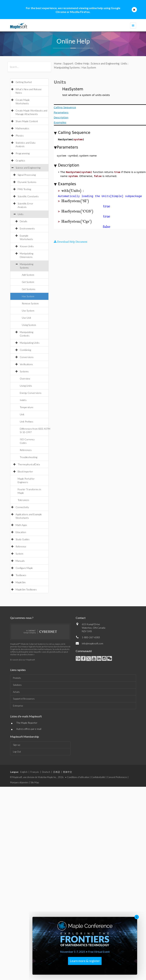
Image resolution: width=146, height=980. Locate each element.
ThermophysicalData (29, 464)
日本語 (57, 772)
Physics (20, 135)
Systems (24, 371)
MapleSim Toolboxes (26, 589)
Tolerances (23, 500)
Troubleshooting (29, 457)
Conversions (27, 357)
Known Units (27, 246)
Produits (17, 678)
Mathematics (22, 128)
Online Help (82, 63)
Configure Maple (24, 568)
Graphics (20, 160)
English (24, 772)
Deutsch (46, 772)
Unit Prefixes (26, 422)
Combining (25, 350)
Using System (29, 325)
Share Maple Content (27, 121)
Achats (16, 692)
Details (24, 221)
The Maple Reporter (27, 723)
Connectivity (22, 507)
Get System (28, 282)
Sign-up (17, 745)
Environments (27, 228)
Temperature (27, 407)
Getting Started (24, 82)
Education (21, 532)
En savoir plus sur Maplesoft (23, 660)
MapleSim (21, 582)
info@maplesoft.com (92, 643)
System (19, 554)
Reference (21, 546)
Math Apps (21, 525)
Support (68, 63)
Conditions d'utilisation (78, 777)
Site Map (35, 782)
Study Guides (23, 539)
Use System (28, 311)
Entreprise (18, 706)
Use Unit (26, 318)
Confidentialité (98, 777)
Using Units (26, 386)
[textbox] (73, 191)
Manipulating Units (30, 343)
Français (35, 772)
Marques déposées (19, 782)
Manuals (20, 561)
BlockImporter (25, 471)
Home (58, 63)
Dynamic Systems (27, 182)
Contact (81, 618)
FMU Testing (24, 189)
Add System (28, 275)
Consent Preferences (117, 777)
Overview (25, 379)
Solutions (17, 685)
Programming (23, 153)
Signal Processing (27, 175)
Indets (23, 400)
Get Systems (29, 289)
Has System (28, 296)
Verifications (26, 364)
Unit (22, 414)
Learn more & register (85, 961)
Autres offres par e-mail (29, 729)
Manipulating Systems (67, 67)
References (26, 450)
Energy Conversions (31, 393)
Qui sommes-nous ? (22, 618)
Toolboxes (21, 575)
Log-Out (17, 752)
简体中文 (67, 772)
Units (21, 214)
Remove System (30, 303)
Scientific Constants (28, 196)
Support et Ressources (24, 699)
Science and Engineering (28, 168)
